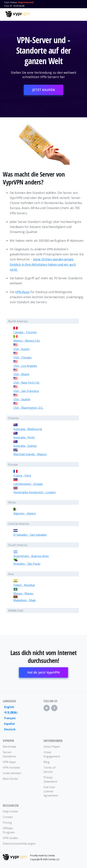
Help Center (11, 811)
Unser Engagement (52, 754)
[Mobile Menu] (78, 14)
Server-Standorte (9, 754)
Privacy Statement (50, 779)
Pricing (7, 823)
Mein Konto (10, 779)
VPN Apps (9, 762)
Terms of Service (50, 770)
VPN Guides (10, 838)
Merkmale (9, 747)
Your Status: (11, 2)
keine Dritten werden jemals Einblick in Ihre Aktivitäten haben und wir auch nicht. (43, 264)
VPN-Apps (22, 292)
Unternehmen (12, 773)
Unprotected (26, 2)
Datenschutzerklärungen (13, 844)
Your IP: (8, 6)
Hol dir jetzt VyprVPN (43, 672)
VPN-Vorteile (11, 768)
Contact (8, 817)
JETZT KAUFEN (44, 90)
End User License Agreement (51, 791)
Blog (47, 762)
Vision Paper (52, 747)
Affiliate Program (9, 830)
